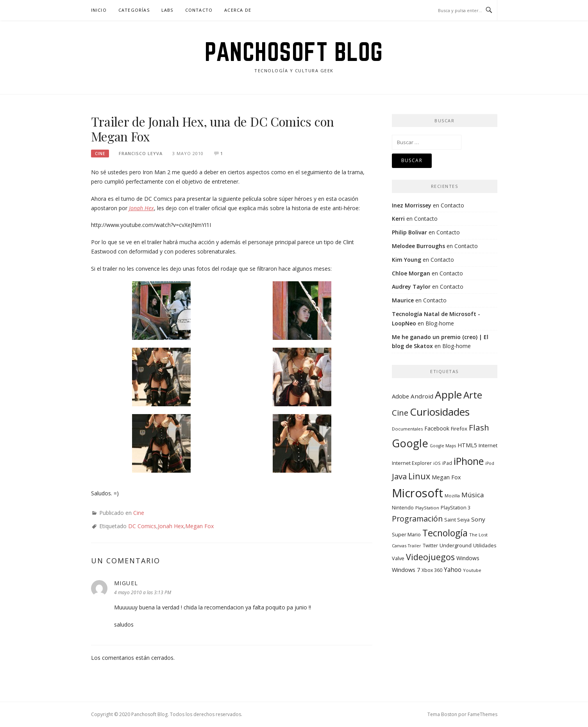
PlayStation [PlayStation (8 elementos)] (427, 508)
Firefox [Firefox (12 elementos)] (459, 429)
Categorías (134, 10)
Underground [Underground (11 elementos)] (456, 545)
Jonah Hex (171, 526)
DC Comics (142, 526)
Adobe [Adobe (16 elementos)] (400, 396)
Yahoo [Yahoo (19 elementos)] (453, 570)
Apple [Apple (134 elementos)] (448, 395)
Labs (167, 10)
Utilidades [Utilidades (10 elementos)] (485, 546)
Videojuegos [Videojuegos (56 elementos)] (430, 557)
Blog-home (440, 323)
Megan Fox (199, 526)
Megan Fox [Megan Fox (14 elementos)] (446, 477)
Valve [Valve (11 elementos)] (398, 558)
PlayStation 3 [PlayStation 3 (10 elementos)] (456, 508)
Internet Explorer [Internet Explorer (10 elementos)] (412, 463)
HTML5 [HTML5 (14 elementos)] (467, 445)
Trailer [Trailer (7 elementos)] (415, 546)
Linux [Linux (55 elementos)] (419, 476)
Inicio (99, 10)
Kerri (398, 219)
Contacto (199, 10)
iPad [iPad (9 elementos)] (447, 463)
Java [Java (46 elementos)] (399, 476)
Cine (100, 154)
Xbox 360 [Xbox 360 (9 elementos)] (432, 570)
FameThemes (483, 714)
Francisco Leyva (141, 153)
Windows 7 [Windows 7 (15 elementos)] (406, 570)
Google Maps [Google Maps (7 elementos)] (443, 446)
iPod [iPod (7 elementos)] (490, 463)
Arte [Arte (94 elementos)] (473, 395)
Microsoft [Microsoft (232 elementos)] (417, 493)
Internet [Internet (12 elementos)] (488, 445)
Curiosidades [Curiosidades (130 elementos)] (440, 412)
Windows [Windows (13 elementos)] (468, 558)
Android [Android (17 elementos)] (422, 396)
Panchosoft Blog (294, 52)
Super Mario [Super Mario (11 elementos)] (406, 534)
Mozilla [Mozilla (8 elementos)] (452, 496)
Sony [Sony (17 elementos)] (478, 519)
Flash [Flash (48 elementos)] (479, 427)
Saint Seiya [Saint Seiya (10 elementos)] (457, 520)
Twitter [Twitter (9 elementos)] (430, 545)
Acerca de (238, 10)
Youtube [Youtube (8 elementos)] (472, 570)
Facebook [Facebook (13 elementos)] (437, 428)
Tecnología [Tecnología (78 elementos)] (445, 533)
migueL (126, 583)
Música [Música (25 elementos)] (473, 495)
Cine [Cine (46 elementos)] (400, 413)
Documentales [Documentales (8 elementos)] (407, 429)
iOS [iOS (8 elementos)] (437, 463)
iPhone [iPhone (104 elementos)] (469, 461)
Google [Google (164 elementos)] (410, 443)
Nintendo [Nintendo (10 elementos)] (403, 508)
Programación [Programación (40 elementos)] (417, 519)
